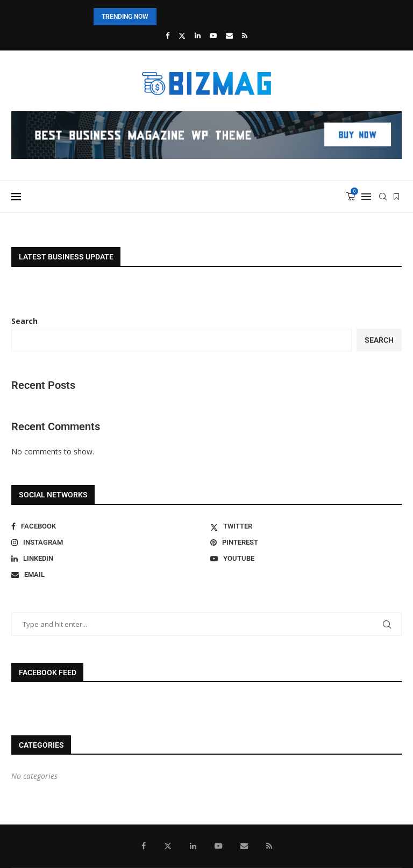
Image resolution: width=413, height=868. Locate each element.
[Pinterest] (306, 542)
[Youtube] (213, 35)
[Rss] (245, 35)
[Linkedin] (198, 35)
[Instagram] (107, 542)
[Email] (229, 35)
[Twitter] (182, 35)
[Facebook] (168, 35)
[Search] (383, 197)
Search (24, 321)
